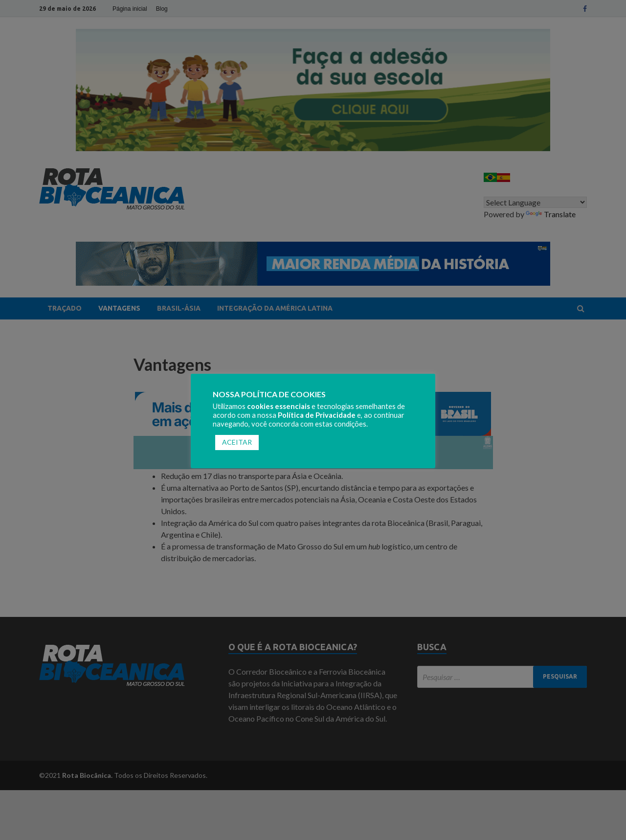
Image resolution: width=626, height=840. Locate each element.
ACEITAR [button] (237, 442)
